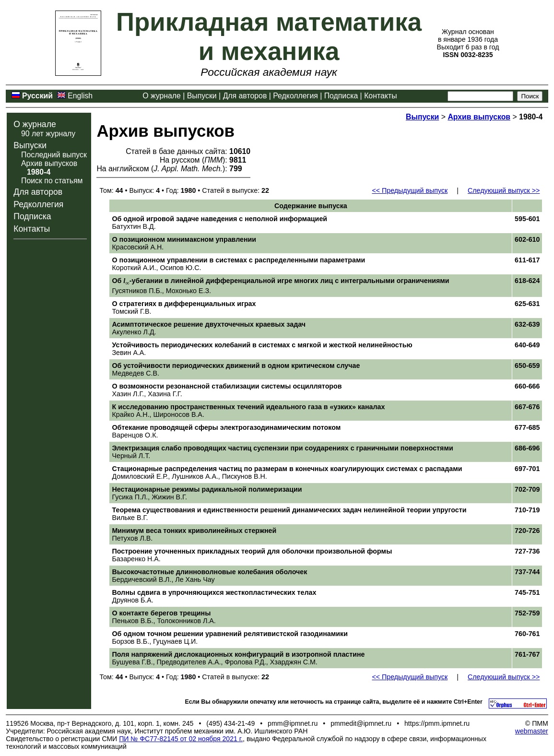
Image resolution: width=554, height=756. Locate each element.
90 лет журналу (48, 134)
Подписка (341, 96)
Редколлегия (295, 96)
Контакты (380, 96)
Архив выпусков (49, 163)
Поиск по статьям (52, 181)
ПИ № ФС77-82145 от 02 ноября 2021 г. (181, 739)
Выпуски (202, 96)
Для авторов (245, 96)
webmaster (532, 731)
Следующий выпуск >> (504, 190)
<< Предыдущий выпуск (410, 190)
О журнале (162, 96)
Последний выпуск (54, 155)
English (80, 96)
